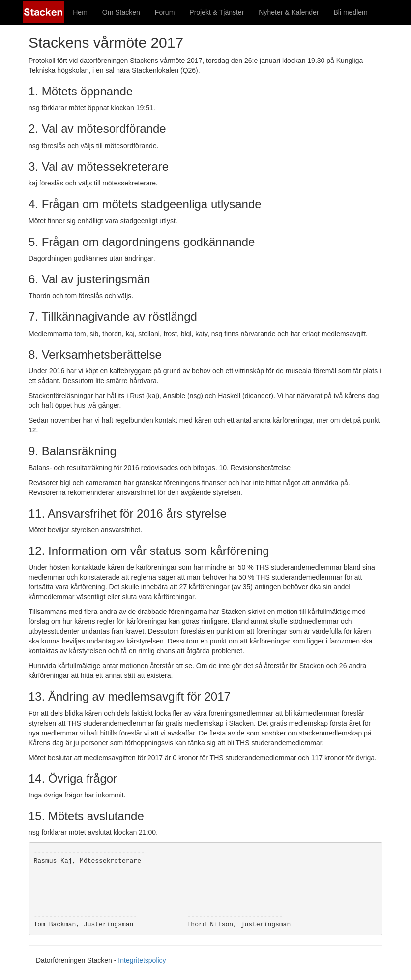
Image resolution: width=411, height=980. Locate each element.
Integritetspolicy (142, 960)
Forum (165, 12)
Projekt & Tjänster (217, 12)
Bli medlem (351, 12)
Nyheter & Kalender (289, 12)
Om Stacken (121, 12)
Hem (80, 12)
